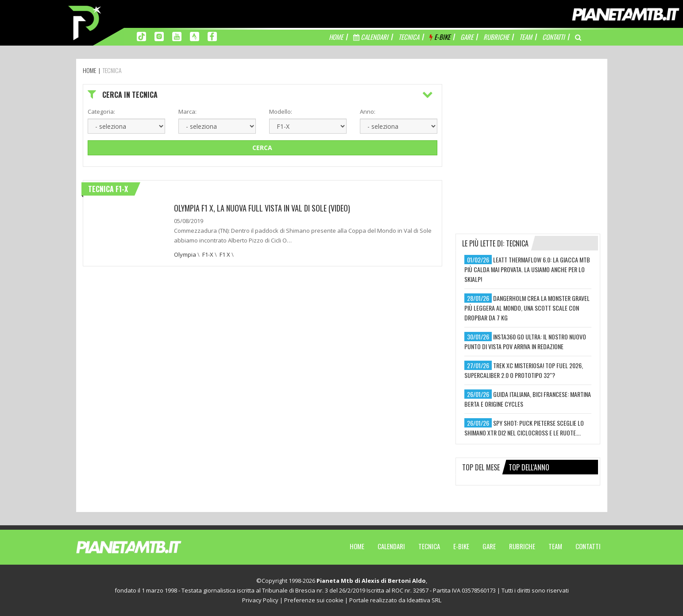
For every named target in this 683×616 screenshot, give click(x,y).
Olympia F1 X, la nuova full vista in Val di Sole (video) (262, 208)
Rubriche (522, 546)
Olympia (185, 254)
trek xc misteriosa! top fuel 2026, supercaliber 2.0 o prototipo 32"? (524, 370)
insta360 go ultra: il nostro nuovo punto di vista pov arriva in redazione (525, 341)
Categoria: (101, 112)
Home (357, 546)
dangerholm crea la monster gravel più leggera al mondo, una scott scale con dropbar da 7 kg (527, 308)
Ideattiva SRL (424, 600)
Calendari (391, 546)
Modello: (281, 112)
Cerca (262, 148)
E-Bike (461, 546)
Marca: (187, 112)
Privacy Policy (260, 600)
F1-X (208, 254)
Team (555, 546)
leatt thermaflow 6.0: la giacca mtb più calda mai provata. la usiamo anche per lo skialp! (527, 269)
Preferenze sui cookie (314, 600)
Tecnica (429, 546)
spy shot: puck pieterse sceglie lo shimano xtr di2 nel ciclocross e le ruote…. (524, 428)
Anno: (368, 112)
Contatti (588, 546)
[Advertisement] (528, 139)
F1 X (225, 254)
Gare (489, 546)
